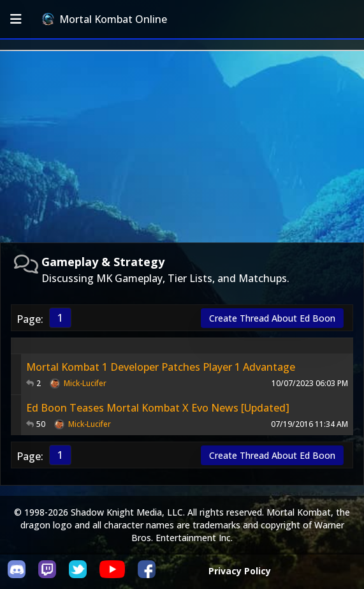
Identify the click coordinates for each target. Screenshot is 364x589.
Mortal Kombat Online (105, 19)
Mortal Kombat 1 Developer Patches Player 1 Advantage (161, 367)
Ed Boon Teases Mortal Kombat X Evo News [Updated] (158, 408)
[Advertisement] (182, 147)
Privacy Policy (240, 571)
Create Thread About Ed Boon (272, 318)
